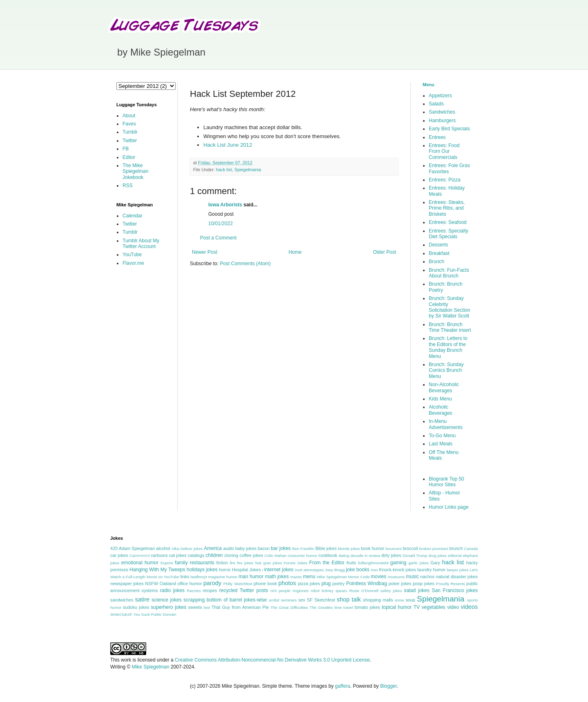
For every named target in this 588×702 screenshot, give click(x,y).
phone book (265, 584)
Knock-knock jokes (397, 570)
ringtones (300, 591)
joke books (358, 570)
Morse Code (359, 577)
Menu (429, 85)
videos (469, 607)
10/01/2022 (220, 224)
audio (229, 548)
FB (126, 149)
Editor (129, 157)
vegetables (434, 607)
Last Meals (441, 444)
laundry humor (431, 570)
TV (417, 607)
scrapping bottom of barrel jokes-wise (225, 600)
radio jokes (172, 590)
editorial (455, 556)
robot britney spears (329, 591)
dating (344, 556)
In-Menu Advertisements (446, 424)
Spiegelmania (248, 170)
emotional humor (140, 563)
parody (212, 583)
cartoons (159, 555)
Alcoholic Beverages (440, 410)
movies (379, 577)
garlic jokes (419, 563)
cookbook (328, 555)
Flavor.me (133, 263)
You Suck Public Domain (155, 614)
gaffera (342, 686)
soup (410, 600)
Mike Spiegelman (332, 577)
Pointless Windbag (367, 584)
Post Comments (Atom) (245, 264)
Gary (435, 563)
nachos (427, 577)
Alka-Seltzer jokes (187, 549)
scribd (274, 600)
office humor (190, 584)
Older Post (384, 252)
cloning (231, 555)
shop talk (349, 599)
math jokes (277, 577)
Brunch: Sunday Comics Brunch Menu (446, 370)
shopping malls (378, 600)
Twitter (130, 141)
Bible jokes (326, 548)
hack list (224, 170)
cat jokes (178, 555)
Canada (471, 549)
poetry (339, 584)
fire (233, 563)
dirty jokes (391, 555)
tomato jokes (367, 607)
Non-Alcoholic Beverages (444, 387)
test (207, 607)
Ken (374, 570)
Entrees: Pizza (444, 180)
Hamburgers (442, 121)
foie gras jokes (268, 563)
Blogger (389, 686)
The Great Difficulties (290, 607)
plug (326, 584)
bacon (264, 548)
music (412, 577)
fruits (351, 563)
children (214, 555)
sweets (195, 607)
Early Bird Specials (449, 129)
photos (287, 583)
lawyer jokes (458, 570)
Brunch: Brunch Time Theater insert (450, 327)
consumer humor (303, 556)
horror (225, 570)
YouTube (132, 255)
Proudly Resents (451, 584)
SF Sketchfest (321, 600)
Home (295, 252)
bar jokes (281, 548)
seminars (289, 600)
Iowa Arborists (225, 205)
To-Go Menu (442, 436)
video (453, 607)
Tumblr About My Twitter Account (141, 244)
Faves (129, 124)
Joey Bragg (335, 570)
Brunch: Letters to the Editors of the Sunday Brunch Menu (448, 347)
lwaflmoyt (199, 577)
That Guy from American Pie (240, 607)
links (185, 577)
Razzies (194, 591)
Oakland (168, 584)
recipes (210, 590)
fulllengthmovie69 (373, 563)
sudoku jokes (136, 607)
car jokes (119, 555)
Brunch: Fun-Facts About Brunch (449, 273)
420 (114, 548)
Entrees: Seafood (448, 222)
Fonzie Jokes (296, 563)
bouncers (393, 549)
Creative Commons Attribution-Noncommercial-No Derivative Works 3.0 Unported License (272, 660)
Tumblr (130, 132)
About (129, 116)
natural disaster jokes (457, 577)
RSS (128, 186)
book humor (373, 548)
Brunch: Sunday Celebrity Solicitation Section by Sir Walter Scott (449, 307)
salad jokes (416, 590)
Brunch (437, 262)
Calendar (133, 216)
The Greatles (321, 607)
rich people (280, 591)
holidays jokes (202, 570)
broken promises (434, 549)
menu (309, 577)
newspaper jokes (127, 584)
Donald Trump (415, 556)
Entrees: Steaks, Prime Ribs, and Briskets (447, 208)
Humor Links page (449, 507)
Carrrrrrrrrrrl (140, 556)
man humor (251, 577)
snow (399, 600)
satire (142, 599)
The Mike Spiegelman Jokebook (135, 171)
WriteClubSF (121, 614)
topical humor (397, 607)
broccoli (410, 548)
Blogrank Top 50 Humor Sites (447, 482)
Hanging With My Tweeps (157, 570)
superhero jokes (169, 607)
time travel (344, 607)
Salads (436, 104)
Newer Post (205, 252)
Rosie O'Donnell (364, 591)
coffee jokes (252, 555)
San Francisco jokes (455, 590)
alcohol (163, 548)
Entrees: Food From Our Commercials (444, 151)
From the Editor (327, 563)
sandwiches (122, 600)
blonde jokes (349, 549)
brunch (456, 548)
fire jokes (245, 563)
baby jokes (246, 548)
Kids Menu (440, 399)
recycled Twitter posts (244, 590)
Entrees (437, 137)
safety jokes (391, 591)
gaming (398, 563)
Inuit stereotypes (309, 570)
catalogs (196, 555)
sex (302, 600)
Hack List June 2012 (228, 145)
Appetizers (440, 96)
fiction (222, 563)
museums (396, 577)
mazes (296, 577)
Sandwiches (442, 112)
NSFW (151, 584)
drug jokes (438, 556)
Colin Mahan (276, 556)
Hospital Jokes (246, 570)
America (213, 548)
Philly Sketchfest (238, 584)
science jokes (166, 600)
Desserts (438, 245)
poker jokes (400, 584)
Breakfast (439, 253)
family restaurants (194, 563)
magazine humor (223, 577)
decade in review (365, 556)
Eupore (167, 563)
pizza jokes (309, 584)
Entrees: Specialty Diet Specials (449, 234)
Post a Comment (218, 238)
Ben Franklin (303, 549)
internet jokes (279, 570)
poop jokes (424, 584)
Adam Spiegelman (137, 548)
